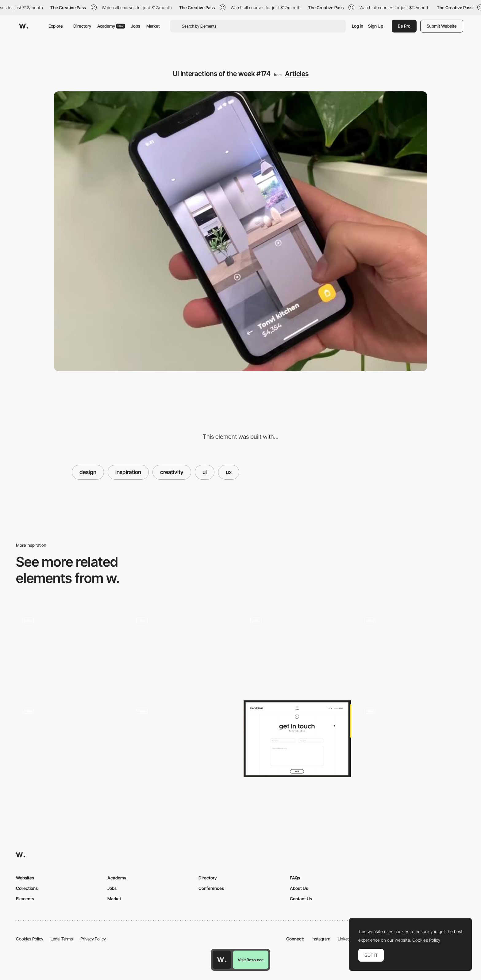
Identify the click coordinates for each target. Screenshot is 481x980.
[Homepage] (411, 741)
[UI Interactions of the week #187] (184, 741)
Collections (27, 888)
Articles (297, 74)
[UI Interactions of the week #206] (411, 651)
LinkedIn (346, 939)
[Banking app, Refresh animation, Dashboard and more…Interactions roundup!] (184, 651)
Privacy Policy (93, 939)
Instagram (321, 939)
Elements (25, 899)
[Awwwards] (24, 26)
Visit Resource (251, 960)
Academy (111, 26)
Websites (25, 878)
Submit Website (442, 26)
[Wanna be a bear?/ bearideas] (297, 739)
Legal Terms (62, 939)
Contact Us (301, 899)
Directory (82, 26)
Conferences (211, 888)
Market (153, 26)
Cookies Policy (30, 939)
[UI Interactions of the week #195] (297, 651)
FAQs (295, 878)
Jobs (136, 26)
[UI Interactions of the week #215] (70, 651)
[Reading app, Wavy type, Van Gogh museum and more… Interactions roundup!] (70, 741)
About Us (299, 888)
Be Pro (404, 26)
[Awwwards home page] (222, 960)
